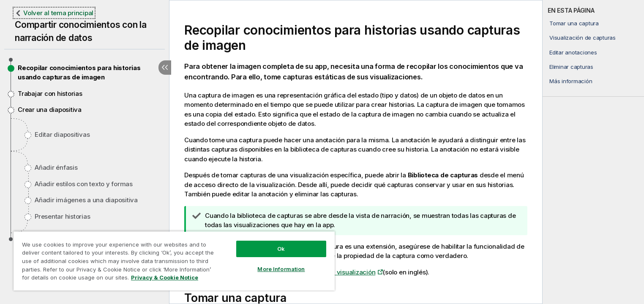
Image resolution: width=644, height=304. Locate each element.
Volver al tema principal (58, 13)
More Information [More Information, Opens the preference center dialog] (281, 269)
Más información (571, 81)
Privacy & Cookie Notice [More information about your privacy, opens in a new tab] (165, 277)
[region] (174, 261)
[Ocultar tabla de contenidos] (165, 68)
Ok (281, 249)
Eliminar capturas (571, 67)
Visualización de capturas (583, 38)
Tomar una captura (574, 23)
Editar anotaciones (573, 52)
